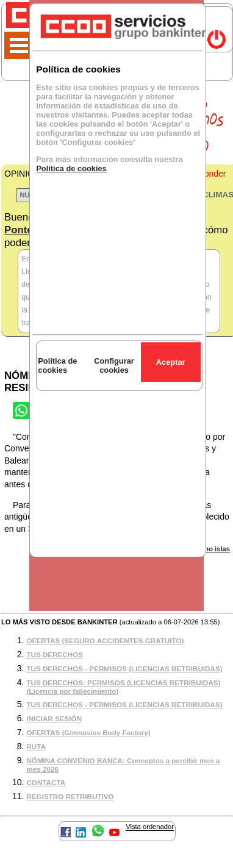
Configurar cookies (114, 365)
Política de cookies (71, 168)
